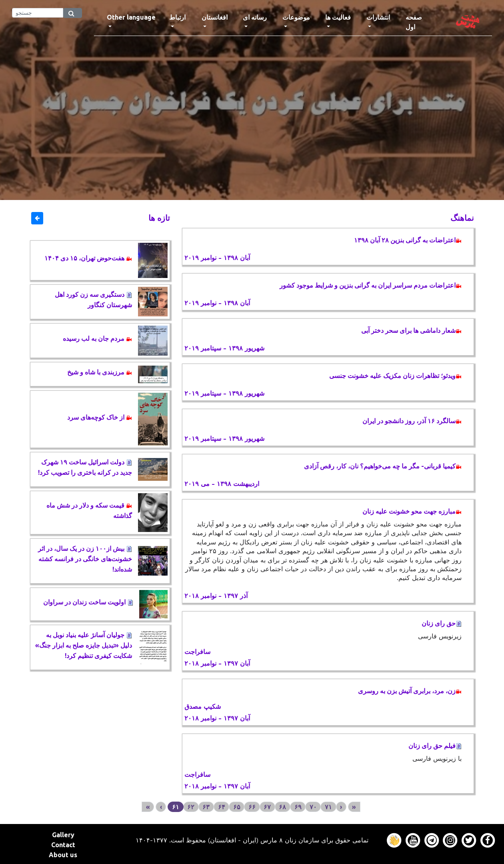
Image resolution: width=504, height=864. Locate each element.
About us (63, 855)
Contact (63, 845)
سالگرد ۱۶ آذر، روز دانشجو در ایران (412, 421)
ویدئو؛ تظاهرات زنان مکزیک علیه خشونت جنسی (395, 376)
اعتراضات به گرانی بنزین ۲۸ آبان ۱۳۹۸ (408, 240)
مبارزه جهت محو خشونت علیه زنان (412, 511)
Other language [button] (131, 17)
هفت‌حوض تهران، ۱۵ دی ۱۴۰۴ (88, 258)
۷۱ (328, 807)
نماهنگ (462, 218)
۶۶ (252, 807)
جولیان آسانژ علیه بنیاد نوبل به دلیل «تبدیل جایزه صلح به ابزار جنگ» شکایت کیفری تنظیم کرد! (84, 645)
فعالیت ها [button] (338, 17)
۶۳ (206, 807)
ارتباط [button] (177, 17)
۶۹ (298, 807)
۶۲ (191, 807)
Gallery (63, 835)
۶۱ (176, 807)
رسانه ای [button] (255, 17)
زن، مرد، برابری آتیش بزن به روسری (410, 691)
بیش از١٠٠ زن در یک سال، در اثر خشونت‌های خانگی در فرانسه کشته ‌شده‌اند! (85, 559)
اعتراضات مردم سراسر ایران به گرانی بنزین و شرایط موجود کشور (371, 285)
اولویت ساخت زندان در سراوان (88, 602)
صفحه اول (421, 22)
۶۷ (267, 807)
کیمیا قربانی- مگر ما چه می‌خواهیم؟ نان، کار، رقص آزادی (383, 466)
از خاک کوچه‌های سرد (100, 417)
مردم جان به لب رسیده (97, 338)
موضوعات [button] (296, 17)
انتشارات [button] (378, 17)
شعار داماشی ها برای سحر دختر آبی (411, 330)
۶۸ (282, 807)
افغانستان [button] (215, 17)
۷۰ (313, 807)
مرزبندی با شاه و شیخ (100, 372)
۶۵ (237, 807)
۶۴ (222, 807)
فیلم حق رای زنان (435, 746)
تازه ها (159, 218)
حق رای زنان (442, 623)
